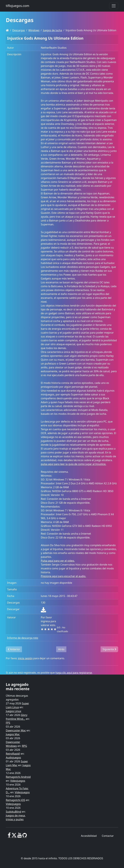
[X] (14, 836)
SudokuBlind (13, 812)
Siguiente (109, 649)
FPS (8, 723)
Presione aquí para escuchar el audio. (63, 576)
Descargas (19, 30)
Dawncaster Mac (16, 730)
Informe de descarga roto (23, 638)
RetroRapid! (13, 754)
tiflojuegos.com (18, 6)
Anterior (14, 649)
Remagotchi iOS (15, 800)
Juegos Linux (13, 711)
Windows (34, 30)
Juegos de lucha (52, 30)
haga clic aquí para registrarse (74, 673)
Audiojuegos (13, 758)
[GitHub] (25, 836)
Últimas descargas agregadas (17, 698)
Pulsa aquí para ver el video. (58, 561)
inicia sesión (25, 658)
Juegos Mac (13, 734)
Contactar (108, 836)
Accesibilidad (89, 836)
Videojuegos (18, 781)
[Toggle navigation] (114, 6)
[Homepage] (7, 30)
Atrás (61, 649)
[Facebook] (9, 836)
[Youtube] (19, 836)
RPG (24, 746)
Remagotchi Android (18, 777)
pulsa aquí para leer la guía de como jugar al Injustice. (74, 464)
